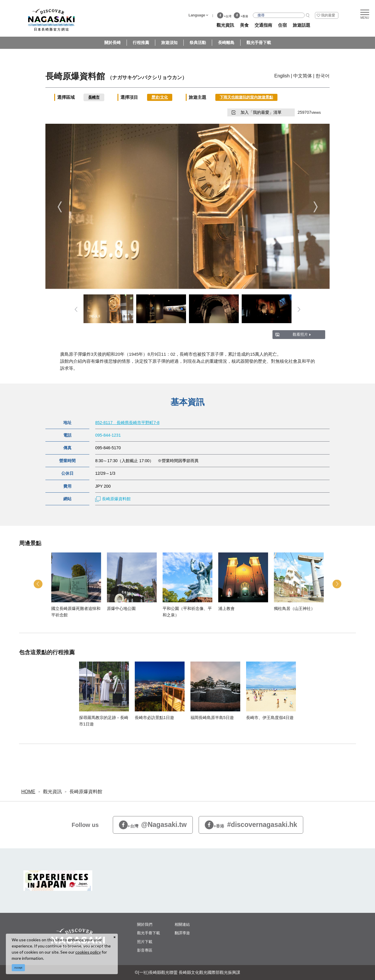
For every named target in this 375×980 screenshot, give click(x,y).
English (282, 76)
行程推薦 (141, 43)
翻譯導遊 (182, 933)
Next (315, 207)
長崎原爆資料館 (113, 499)
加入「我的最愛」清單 (257, 112)
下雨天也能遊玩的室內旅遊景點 (246, 97)
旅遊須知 (169, 43)
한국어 (323, 76)
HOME (28, 792)
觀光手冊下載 (259, 43)
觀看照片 (302, 334)
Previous (60, 207)
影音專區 (145, 950)
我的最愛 (328, 15)
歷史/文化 (160, 97)
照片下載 (145, 942)
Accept (18, 968)
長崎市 (94, 97)
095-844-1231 (108, 435)
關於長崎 (112, 43)
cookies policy (88, 952)
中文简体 (303, 76)
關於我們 (145, 924)
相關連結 (182, 924)
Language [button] (197, 15)
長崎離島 (226, 43)
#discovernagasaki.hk (251, 825)
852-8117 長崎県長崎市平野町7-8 (127, 423)
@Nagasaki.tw (153, 825)
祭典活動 (198, 43)
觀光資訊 (52, 792)
